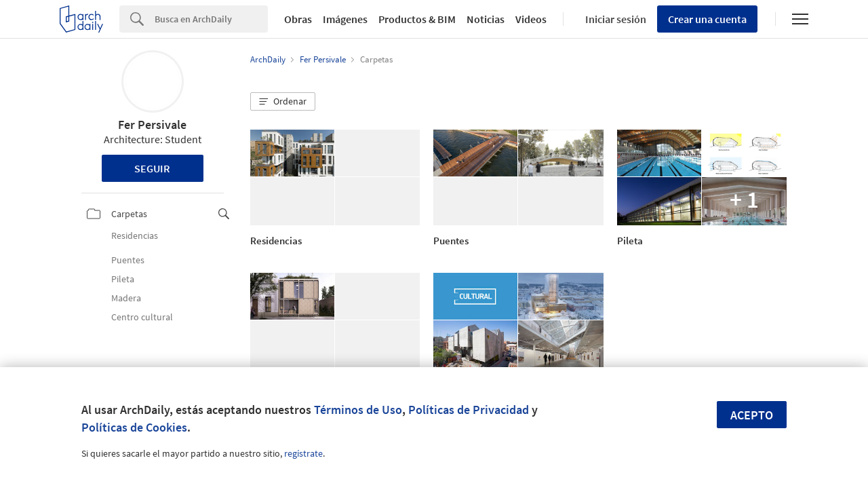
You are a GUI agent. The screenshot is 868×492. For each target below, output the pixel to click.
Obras (298, 19)
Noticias (486, 19)
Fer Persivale (152, 125)
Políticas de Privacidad (469, 410)
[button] (283, 102)
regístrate (303, 453)
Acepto (752, 415)
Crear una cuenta (707, 19)
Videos (531, 19)
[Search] (211, 19)
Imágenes (345, 19)
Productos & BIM (417, 19)
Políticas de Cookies (134, 427)
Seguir (152, 168)
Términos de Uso (358, 410)
